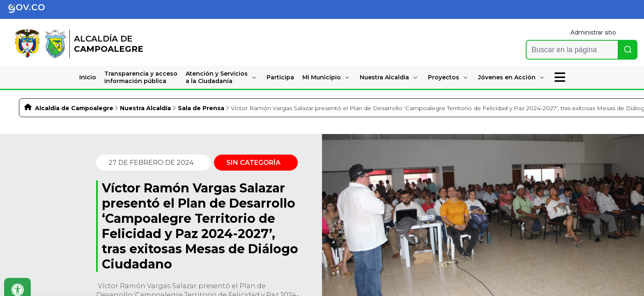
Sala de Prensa (201, 108)
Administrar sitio (593, 32)
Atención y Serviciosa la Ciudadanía (217, 77)
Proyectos (444, 77)
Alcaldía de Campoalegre (74, 108)
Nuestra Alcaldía (384, 77)
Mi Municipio (322, 77)
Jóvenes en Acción (507, 77)
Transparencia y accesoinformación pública (141, 77)
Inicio (88, 77)
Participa (280, 77)
